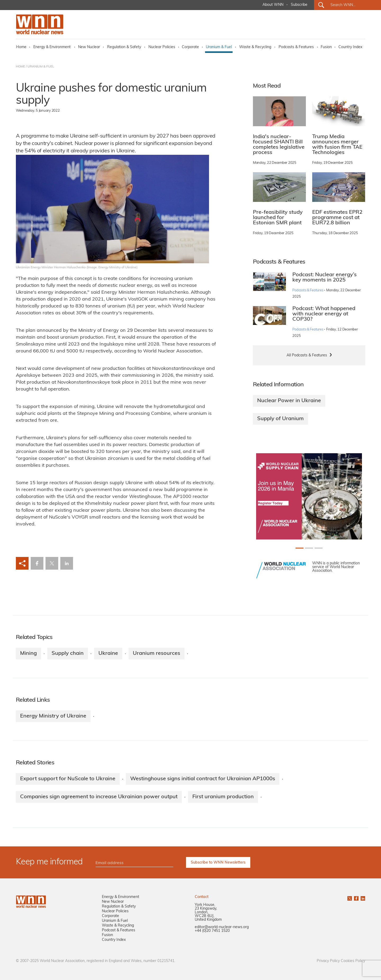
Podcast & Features (119, 930)
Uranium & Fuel (219, 47)
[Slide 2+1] (319, 548)
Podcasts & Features (296, 47)
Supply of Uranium (280, 419)
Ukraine (108, 654)
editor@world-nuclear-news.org (222, 927)
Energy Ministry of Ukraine (53, 716)
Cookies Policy (353, 961)
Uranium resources (157, 654)
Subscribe (299, 5)
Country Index (350, 47)
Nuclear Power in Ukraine (289, 401)
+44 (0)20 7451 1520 (212, 931)
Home (21, 47)
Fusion (326, 47)
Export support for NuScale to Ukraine (68, 779)
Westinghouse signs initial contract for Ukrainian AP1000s (203, 779)
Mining (28, 654)
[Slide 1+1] (309, 548)
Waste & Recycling (255, 47)
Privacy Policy (328, 961)
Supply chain (68, 654)
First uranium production (223, 797)
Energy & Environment (52, 47)
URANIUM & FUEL (41, 67)
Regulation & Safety (124, 47)
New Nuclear (89, 47)
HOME (21, 67)
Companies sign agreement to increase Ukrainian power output (99, 797)
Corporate (190, 47)
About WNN (273, 5)
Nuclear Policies (162, 47)
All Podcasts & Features (307, 355)
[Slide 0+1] (300, 548)
